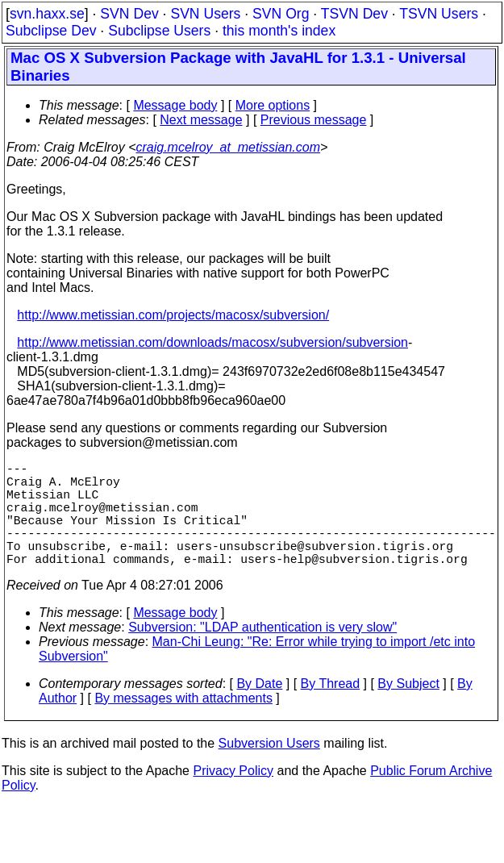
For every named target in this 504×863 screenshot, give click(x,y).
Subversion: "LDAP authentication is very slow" (262, 653)
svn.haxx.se (47, 14)
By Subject (408, 709)
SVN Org (281, 14)
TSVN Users (439, 14)
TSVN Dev (354, 14)
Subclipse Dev (51, 31)
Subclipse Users (159, 31)
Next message (201, 120)
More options (273, 105)
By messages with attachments (183, 724)
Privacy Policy (233, 796)
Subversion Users (269, 769)
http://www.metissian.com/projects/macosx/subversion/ (173, 315)
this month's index (279, 31)
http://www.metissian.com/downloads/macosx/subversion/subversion (212, 342)
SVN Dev (129, 14)
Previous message (314, 120)
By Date (259, 709)
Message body (175, 105)
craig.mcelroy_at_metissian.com (228, 147)
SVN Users (205, 14)
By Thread (331, 709)
